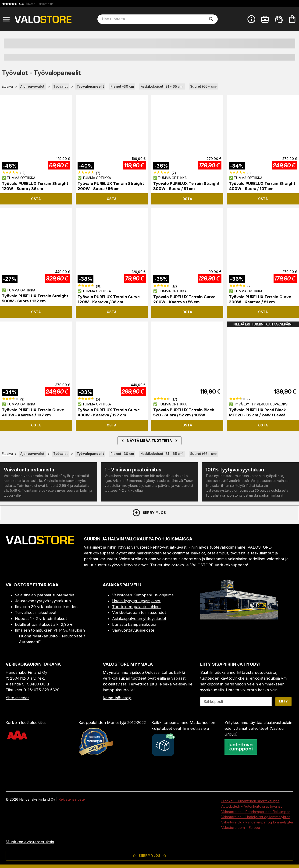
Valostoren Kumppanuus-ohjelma (143, 595)
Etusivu (7, 86)
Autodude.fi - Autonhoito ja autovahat (252, 806)
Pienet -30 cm (122, 86)
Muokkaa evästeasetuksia (30, 842)
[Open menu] (6, 19)
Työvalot (61, 86)
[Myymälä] (239, 618)
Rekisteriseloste (72, 799)
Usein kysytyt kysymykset (136, 601)
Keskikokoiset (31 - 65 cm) (162, 86)
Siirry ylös (149, 513)
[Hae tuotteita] (154, 19)
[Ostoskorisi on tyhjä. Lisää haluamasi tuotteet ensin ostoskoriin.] (292, 19)
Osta (36, 199)
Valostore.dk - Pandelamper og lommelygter (257, 822)
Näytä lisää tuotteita (149, 441)
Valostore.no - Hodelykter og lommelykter (255, 817)
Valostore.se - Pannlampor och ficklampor (256, 812)
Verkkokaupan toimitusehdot (139, 612)
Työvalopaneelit (90, 86)
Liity (283, 701)
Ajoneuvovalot (32, 86)
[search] (211, 19)
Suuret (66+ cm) (203, 86)
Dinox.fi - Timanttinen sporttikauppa (250, 801)
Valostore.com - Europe (241, 828)
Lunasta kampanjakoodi (134, 624)
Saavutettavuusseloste (133, 630)
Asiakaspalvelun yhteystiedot (139, 619)
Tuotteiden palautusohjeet (137, 607)
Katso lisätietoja (117, 698)
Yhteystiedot (17, 698)
